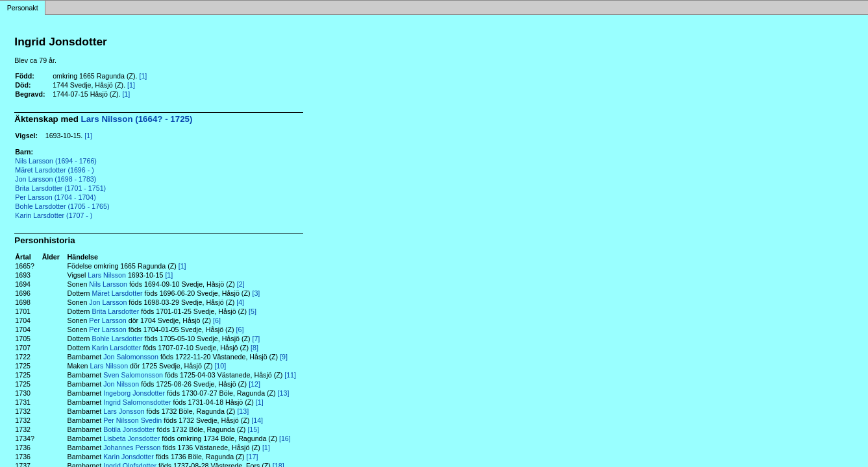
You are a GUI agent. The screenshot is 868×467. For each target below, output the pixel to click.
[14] (257, 420)
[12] (254, 384)
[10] (220, 366)
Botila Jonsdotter (129, 429)
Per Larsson (107, 320)
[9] (284, 357)
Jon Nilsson (121, 384)
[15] (253, 429)
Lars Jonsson (124, 411)
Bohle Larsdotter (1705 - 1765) (62, 206)
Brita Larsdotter (115, 311)
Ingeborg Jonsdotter (134, 393)
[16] (285, 438)
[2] (241, 284)
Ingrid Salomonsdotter (137, 402)
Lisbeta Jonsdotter (131, 438)
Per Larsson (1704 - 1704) (55, 197)
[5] (253, 311)
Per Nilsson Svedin (132, 420)
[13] (284, 393)
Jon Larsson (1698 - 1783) (56, 179)
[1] (143, 76)
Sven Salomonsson (133, 375)
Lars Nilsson (107, 275)
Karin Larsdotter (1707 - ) (54, 215)
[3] (256, 293)
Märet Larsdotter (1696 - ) (54, 170)
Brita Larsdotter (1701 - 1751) (60, 188)
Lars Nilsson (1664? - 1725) (137, 119)
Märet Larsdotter (117, 293)
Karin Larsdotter (116, 348)
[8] (254, 348)
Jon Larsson (108, 302)
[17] (253, 457)
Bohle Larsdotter (117, 339)
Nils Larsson (108, 284)
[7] (256, 339)
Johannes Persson (132, 448)
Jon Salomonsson (131, 357)
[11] (290, 375)
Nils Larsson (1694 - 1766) (56, 161)
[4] (240, 302)
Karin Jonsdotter (129, 457)
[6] (217, 320)
